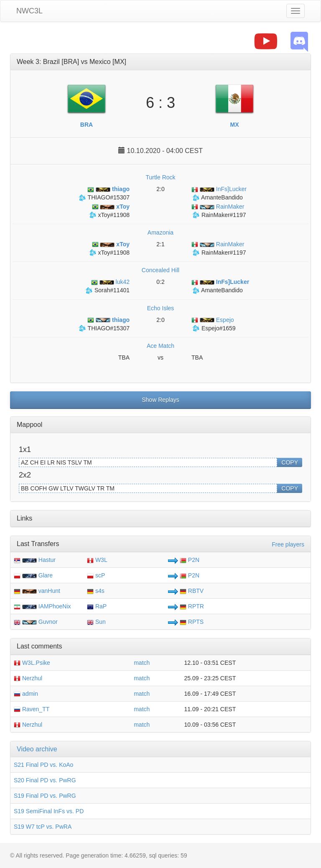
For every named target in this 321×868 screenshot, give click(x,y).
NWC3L (29, 11)
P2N (190, 560)
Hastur (47, 560)
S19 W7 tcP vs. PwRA (43, 827)
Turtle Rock (160, 177)
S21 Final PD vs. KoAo (43, 765)
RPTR (192, 606)
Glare (46, 575)
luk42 (110, 282)
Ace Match (160, 346)
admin (26, 694)
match (142, 663)
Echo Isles (161, 308)
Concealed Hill (160, 270)
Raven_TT (32, 709)
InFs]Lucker (219, 189)
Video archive (37, 749)
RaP (97, 606)
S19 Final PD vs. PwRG (45, 796)
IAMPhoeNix (55, 606)
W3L (97, 560)
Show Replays (160, 400)
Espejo (213, 320)
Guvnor (48, 622)
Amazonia (160, 232)
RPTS (192, 622)
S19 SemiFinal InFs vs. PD (49, 811)
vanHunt (49, 591)
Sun (96, 622)
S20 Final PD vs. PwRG (45, 780)
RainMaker (218, 207)
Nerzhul (28, 678)
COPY (290, 462)
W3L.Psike (32, 663)
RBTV (192, 591)
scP (96, 575)
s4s (96, 591)
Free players (288, 544)
